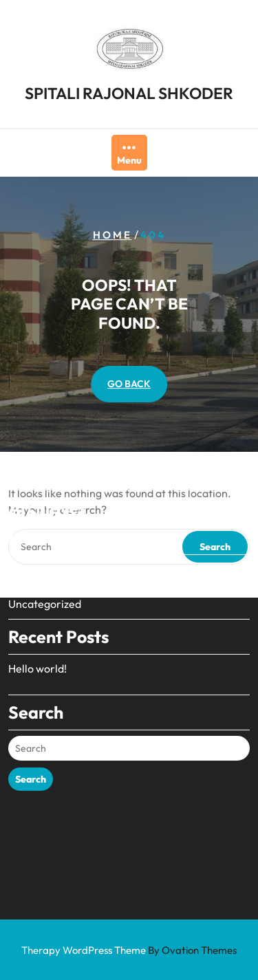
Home (112, 235)
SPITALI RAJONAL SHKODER (129, 91)
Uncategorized (45, 565)
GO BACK (129, 384)
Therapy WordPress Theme (129, 950)
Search (31, 741)
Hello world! (37, 630)
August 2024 (40, 501)
